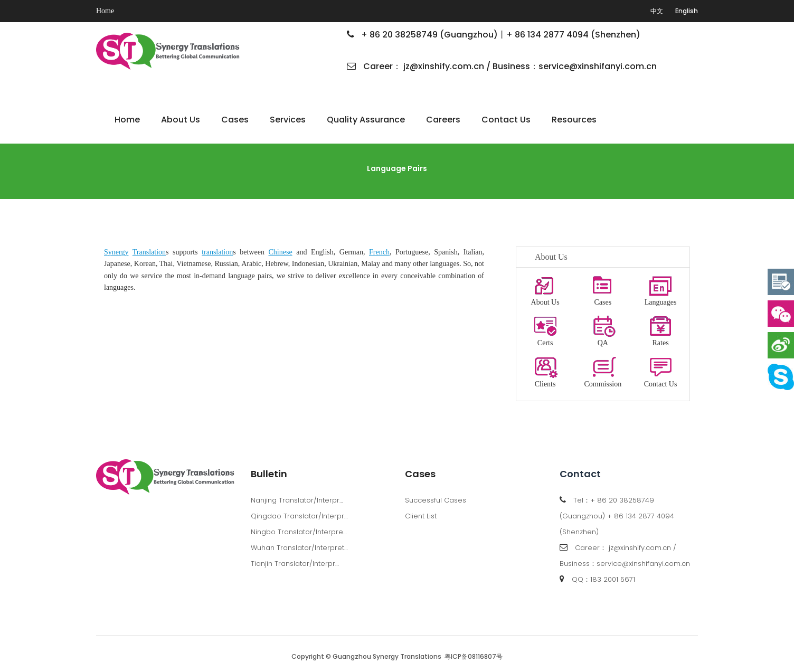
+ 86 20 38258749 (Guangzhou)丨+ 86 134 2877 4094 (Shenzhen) (494, 35)
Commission (603, 369)
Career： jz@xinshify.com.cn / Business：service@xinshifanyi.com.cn (502, 66)
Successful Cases (436, 500)
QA (603, 328)
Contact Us (506, 120)
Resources (574, 120)
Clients (545, 369)
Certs (545, 328)
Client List (421, 516)
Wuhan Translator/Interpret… (299, 548)
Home (105, 11)
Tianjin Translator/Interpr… (295, 564)
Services (288, 120)
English (687, 11)
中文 (657, 11)
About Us (181, 120)
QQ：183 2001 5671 (603, 579)
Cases (235, 120)
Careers (443, 120)
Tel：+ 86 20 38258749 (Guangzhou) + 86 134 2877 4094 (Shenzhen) (617, 516)
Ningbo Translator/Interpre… (299, 532)
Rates (660, 328)
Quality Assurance (366, 120)
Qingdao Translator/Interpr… (299, 516)
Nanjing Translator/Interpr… (297, 500)
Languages (660, 287)
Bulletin (269, 474)
